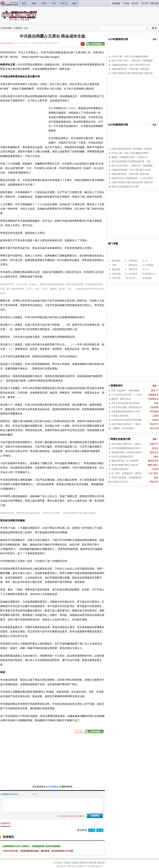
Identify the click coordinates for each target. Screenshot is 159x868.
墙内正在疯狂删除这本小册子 (126, 187)
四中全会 (133, 265)
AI (146, 261)
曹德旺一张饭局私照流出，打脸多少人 (130, 157)
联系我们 (75, 863)
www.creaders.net (7, 43)
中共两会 (150, 265)
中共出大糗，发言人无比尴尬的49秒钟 (130, 56)
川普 (114, 265)
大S (147, 269)
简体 (114, 3)
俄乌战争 (116, 269)
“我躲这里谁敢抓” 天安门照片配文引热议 (131, 65)
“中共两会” (54, 787)
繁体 (118, 3)
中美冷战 (116, 274)
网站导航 (93, 863)
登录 (152, 3)
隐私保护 (101, 863)
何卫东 (132, 278)
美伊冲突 (133, 269)
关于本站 (58, 863)
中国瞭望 (18, 28)
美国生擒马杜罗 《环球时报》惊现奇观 (130, 69)
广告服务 (66, 863)
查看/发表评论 (52, 43)
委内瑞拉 (116, 261)
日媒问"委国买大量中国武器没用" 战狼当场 (132, 73)
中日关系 (116, 278)
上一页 (92, 830)
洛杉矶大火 (151, 274)
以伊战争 (133, 274)
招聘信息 (84, 863)
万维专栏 (133, 261)
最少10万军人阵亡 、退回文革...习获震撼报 (132, 61)
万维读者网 (6, 28)
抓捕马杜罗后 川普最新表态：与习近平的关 (132, 178)
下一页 (100, 830)
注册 (156, 3)
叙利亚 (148, 278)
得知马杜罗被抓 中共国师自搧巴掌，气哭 (131, 161)
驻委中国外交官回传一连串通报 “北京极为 (132, 149)
